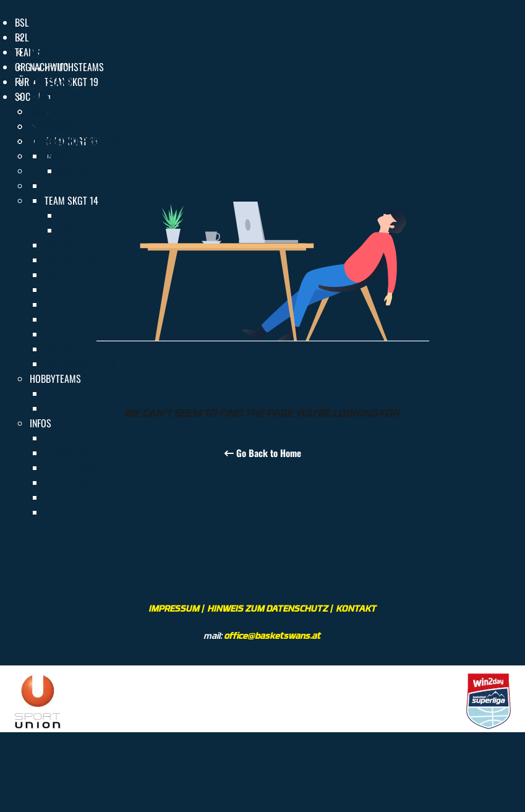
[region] (262, 699)
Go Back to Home (263, 453)
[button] (22, 22)
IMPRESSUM (174, 608)
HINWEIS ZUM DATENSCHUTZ (268, 608)
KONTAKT (356, 608)
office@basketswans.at (273, 635)
